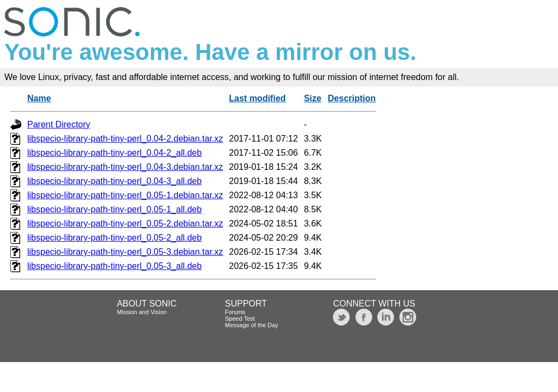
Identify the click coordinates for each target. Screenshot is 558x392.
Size (313, 98)
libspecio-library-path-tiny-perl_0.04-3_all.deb (114, 181)
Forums (235, 312)
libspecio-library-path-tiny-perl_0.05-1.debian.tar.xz (125, 195)
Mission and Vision (142, 312)
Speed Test (240, 318)
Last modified (257, 98)
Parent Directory (59, 124)
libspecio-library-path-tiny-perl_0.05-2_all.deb (114, 238)
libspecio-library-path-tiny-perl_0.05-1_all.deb (114, 209)
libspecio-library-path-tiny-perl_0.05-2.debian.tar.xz (125, 223)
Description (352, 98)
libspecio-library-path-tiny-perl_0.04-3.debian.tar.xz (125, 167)
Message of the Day (252, 325)
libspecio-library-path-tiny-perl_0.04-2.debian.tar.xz (125, 139)
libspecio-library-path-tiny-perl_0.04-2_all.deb (114, 153)
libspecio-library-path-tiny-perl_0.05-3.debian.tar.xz (125, 252)
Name (39, 98)
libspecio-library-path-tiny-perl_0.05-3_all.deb (114, 266)
